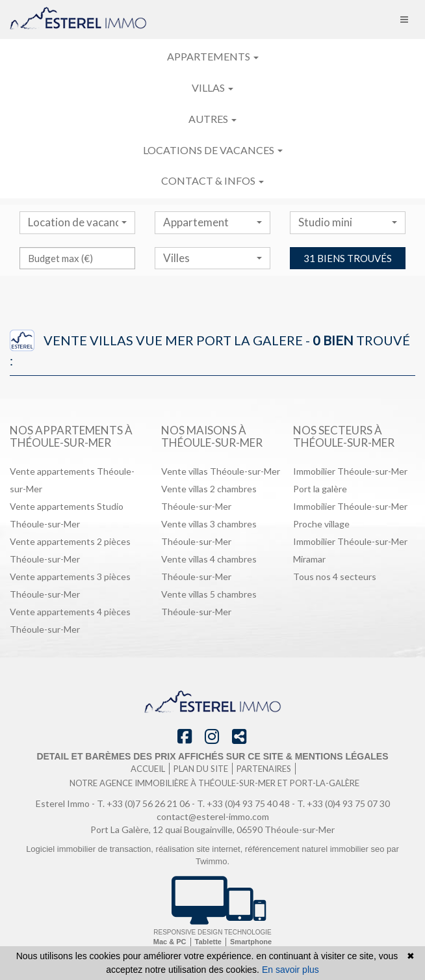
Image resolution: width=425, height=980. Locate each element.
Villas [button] (212, 87)
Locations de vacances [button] (213, 150)
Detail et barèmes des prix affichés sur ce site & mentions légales (212, 756)
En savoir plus (290, 970)
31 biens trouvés (348, 294)
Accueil (148, 769)
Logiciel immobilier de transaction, (91, 849)
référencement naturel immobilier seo (316, 849)
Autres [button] (212, 119)
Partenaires (264, 769)
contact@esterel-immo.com (213, 816)
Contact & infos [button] (212, 180)
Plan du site (201, 769)
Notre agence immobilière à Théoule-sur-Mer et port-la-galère (214, 783)
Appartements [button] (213, 56)
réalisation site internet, (200, 849)
